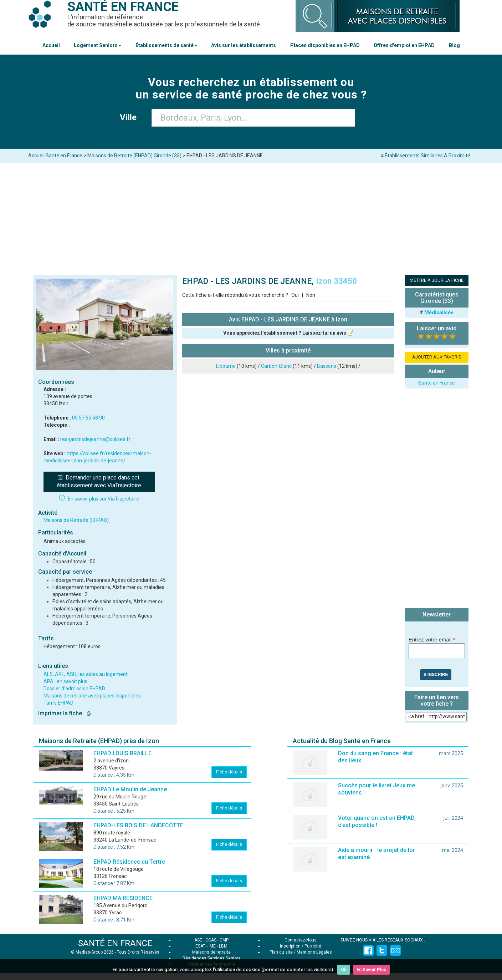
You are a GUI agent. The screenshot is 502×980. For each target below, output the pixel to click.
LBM (223, 946)
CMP (224, 940)
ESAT (200, 946)
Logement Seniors (98, 45)
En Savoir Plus (371, 969)
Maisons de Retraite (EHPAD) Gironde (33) (134, 156)
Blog (454, 45)
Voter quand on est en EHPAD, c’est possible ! (377, 821)
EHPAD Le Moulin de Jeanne (130, 789)
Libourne (226, 366)
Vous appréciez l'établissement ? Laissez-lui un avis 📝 (288, 333)
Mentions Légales (314, 952)
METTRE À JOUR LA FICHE (437, 280)
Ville (130, 117)
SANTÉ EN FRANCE (115, 943)
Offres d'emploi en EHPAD (404, 45)
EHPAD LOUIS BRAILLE (122, 753)
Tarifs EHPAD (58, 703)
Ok (344, 969)
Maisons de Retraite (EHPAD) (76, 520)
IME (212, 946)
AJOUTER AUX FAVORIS (437, 357)
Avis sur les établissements (244, 45)
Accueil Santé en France (55, 156)
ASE (198, 940)
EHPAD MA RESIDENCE (123, 898)
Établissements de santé (166, 45)
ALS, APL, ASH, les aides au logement (86, 674)
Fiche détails (229, 772)
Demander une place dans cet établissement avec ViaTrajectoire (99, 482)
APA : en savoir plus (65, 681)
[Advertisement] (251, 216)
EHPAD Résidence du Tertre (129, 862)
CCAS (211, 940)
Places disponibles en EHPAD (325, 45)
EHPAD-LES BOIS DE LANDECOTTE (138, 825)
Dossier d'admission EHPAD (74, 689)
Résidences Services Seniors (212, 958)
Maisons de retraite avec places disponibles (92, 696)
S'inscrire (436, 675)
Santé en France (437, 383)
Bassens (327, 366)
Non (311, 295)
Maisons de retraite (211, 952)
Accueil (51, 45)
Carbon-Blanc (276, 366)
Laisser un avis (437, 328)
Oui (295, 295)
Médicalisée (439, 313)
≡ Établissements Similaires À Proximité (426, 156)
